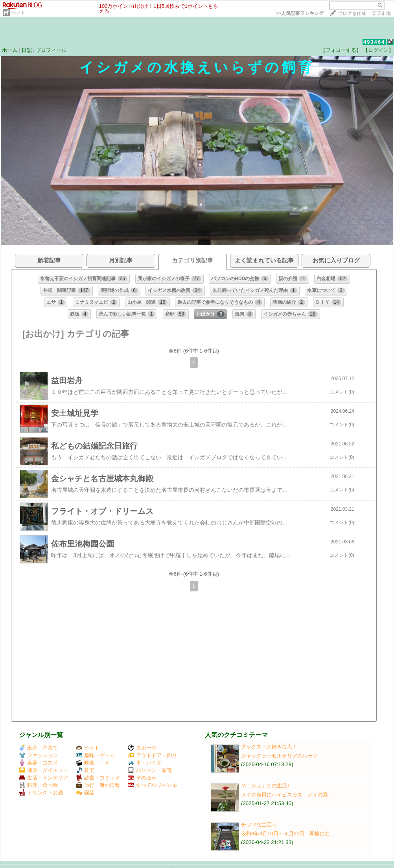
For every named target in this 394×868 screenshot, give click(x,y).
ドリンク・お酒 (41, 793)
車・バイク (145, 763)
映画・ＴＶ (93, 763)
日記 (27, 50)
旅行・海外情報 (98, 785)
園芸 (85, 793)
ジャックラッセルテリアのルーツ (279, 756)
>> (300, 13)
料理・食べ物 (38, 785)
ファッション (38, 755)
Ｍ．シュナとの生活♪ (265, 786)
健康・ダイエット (43, 770)
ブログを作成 (352, 13)
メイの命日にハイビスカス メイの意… (287, 795)
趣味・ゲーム (95, 755)
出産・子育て (38, 748)
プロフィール (51, 50)
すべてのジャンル (152, 785)
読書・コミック (98, 778)
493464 (374, 42)
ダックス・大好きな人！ (269, 747)
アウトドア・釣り (152, 755)
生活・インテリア (43, 778)
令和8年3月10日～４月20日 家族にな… (288, 834)
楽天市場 (381, 13)
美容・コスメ (38, 763)
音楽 (85, 770)
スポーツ (142, 748)
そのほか (142, 778)
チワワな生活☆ (259, 825)
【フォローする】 (341, 50)
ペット (18, 13)
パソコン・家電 (150, 770)
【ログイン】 (378, 50)
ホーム (10, 50)
